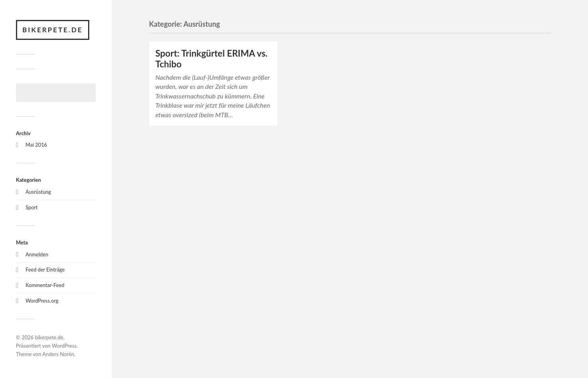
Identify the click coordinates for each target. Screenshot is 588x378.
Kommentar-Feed (45, 285)
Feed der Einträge (45, 270)
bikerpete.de (53, 30)
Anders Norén (58, 354)
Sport (31, 207)
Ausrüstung (38, 192)
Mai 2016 (36, 145)
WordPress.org (42, 301)
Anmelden (37, 254)
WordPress (64, 346)
